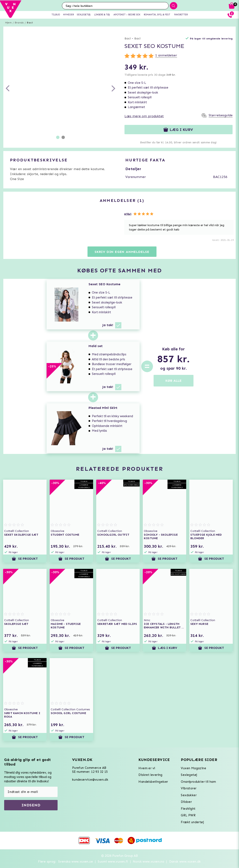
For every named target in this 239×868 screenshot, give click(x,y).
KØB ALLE (174, 381)
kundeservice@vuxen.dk (90, 780)
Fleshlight (188, 809)
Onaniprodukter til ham (198, 782)
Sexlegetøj (189, 775)
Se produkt (25, 559)
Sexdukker (189, 795)
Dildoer (186, 802)
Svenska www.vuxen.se (76, 862)
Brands (19, 23)
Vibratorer (189, 788)
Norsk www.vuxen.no (148, 862)
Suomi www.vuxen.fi (113, 862)
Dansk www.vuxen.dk (185, 862)
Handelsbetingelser (153, 782)
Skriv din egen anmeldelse (122, 252)
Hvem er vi (147, 768)
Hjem (8, 23)
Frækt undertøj (192, 822)
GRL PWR (188, 815)
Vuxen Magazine (193, 768)
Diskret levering (150, 775)
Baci (30, 23)
